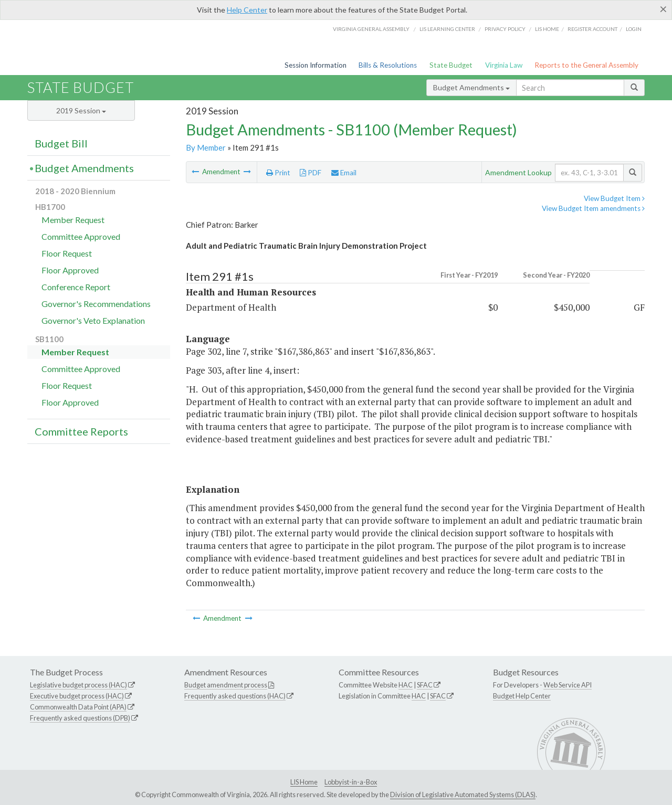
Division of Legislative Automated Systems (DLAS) (463, 795)
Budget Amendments (471, 87)
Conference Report (76, 287)
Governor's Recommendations (96, 304)
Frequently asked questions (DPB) (80, 718)
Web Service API (568, 685)
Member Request (73, 220)
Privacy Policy (505, 29)
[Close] (663, 9)
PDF (311, 173)
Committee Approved (81, 236)
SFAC (425, 685)
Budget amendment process (226, 685)
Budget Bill (61, 143)
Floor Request (67, 253)
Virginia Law (504, 65)
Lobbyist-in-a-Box (351, 782)
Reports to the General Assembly (586, 65)
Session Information (316, 65)
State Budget (451, 65)
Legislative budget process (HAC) (78, 685)
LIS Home (304, 782)
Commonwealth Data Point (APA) (78, 707)
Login (634, 29)
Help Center (247, 10)
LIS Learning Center (447, 29)
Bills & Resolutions (388, 65)
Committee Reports (81, 431)
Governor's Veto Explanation (93, 320)
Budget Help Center (522, 696)
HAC (406, 685)
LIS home (547, 29)
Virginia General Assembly (371, 29)
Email (344, 173)
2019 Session (81, 110)
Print (278, 173)
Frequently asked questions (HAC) (235, 696)
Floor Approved (70, 270)
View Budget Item (614, 198)
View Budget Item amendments (593, 208)
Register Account (592, 29)
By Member (206, 147)
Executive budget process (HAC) (77, 696)
